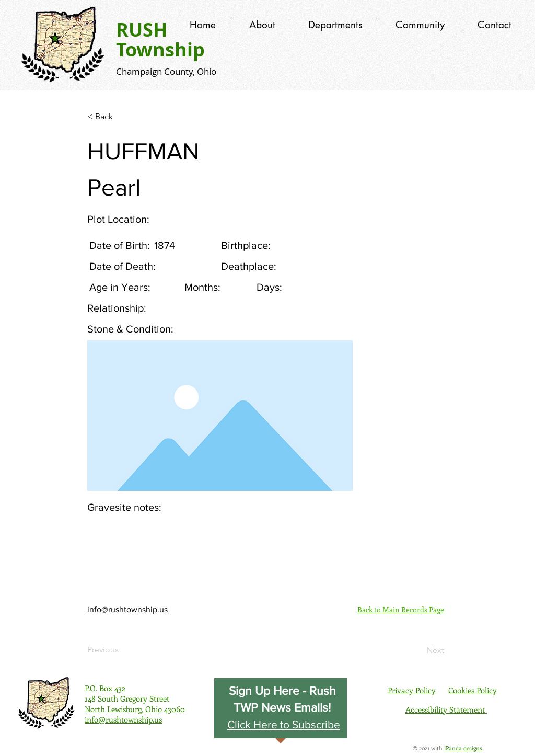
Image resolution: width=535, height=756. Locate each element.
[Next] (418, 650)
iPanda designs (463, 748)
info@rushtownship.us (127, 609)
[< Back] (122, 117)
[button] (284, 724)
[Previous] (122, 650)
